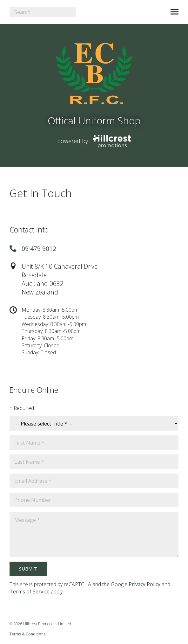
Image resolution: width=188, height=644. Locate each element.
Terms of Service (30, 592)
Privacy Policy (144, 584)
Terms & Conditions (27, 634)
